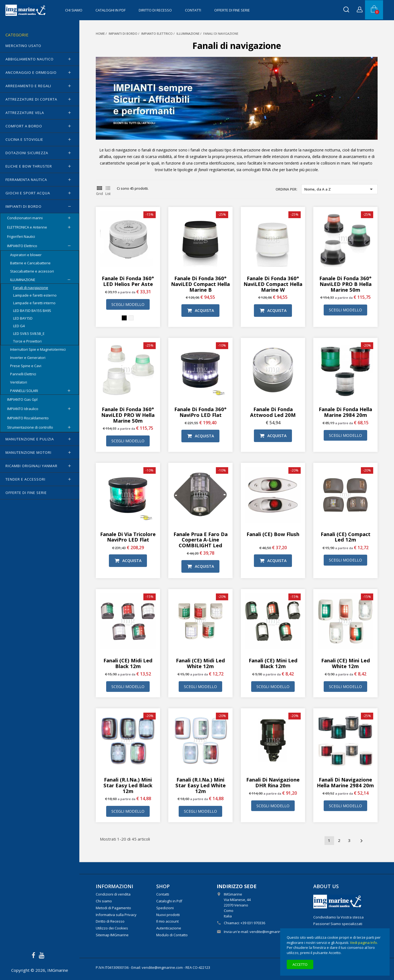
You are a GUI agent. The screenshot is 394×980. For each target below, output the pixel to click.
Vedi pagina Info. (364, 943)
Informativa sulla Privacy (116, 915)
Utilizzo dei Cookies (112, 928)
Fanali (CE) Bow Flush (273, 534)
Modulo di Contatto (172, 935)
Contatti (193, 10)
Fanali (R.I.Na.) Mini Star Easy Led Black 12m (128, 785)
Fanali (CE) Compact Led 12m (346, 537)
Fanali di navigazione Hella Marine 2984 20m (345, 782)
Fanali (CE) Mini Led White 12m (346, 663)
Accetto (300, 964)
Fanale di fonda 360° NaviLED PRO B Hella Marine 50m (345, 284)
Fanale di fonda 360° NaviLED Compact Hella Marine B (200, 284)
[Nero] (124, 318)
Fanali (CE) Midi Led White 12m (200, 663)
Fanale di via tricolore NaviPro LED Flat (128, 537)
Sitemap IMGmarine (112, 935)
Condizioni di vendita (113, 894)
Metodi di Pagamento (113, 908)
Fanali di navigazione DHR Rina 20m (273, 782)
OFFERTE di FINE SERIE (232, 10)
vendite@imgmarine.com (270, 932)
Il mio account (167, 921)
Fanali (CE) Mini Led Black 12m (273, 663)
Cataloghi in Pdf (111, 10)
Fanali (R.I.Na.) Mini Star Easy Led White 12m (201, 785)
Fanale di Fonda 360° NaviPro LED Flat (200, 412)
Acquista (201, 310)
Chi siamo (74, 10)
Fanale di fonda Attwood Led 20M (273, 412)
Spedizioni (165, 908)
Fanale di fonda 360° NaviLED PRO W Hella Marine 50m (128, 415)
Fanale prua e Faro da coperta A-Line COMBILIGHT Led (201, 540)
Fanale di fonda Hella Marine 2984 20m (345, 412)
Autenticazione (169, 928)
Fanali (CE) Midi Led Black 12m (128, 663)
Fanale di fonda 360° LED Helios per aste (128, 281)
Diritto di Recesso (155, 10)
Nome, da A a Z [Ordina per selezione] (339, 189)
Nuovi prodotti (168, 915)
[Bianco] (131, 318)
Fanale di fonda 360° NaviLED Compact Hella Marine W (273, 284)
